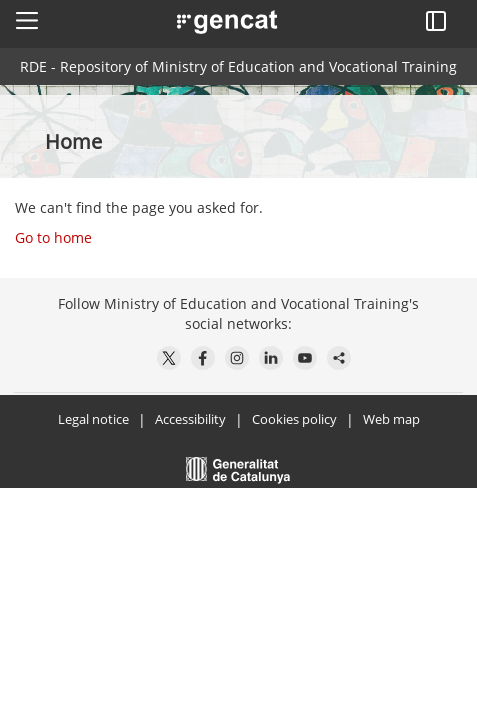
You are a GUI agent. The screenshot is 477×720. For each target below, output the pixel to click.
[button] (27, 20)
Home (76, 142)
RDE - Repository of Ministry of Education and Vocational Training (238, 66)
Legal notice (93, 419)
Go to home (53, 237)
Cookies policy (294, 419)
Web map (391, 419)
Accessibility (190, 419)
